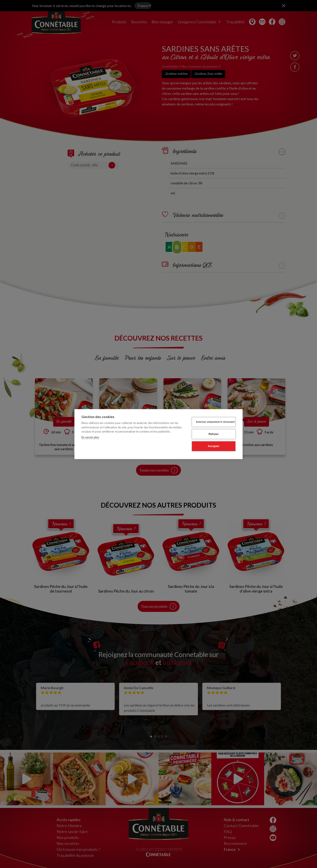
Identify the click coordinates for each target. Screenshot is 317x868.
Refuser (214, 434)
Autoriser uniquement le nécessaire (216, 422)
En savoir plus (90, 437)
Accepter (214, 446)
